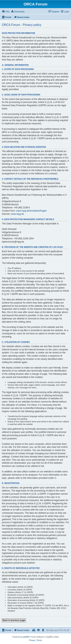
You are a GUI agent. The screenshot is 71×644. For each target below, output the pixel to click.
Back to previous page (14, 620)
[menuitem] (6, 12)
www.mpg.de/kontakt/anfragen (31, 211)
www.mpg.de (17, 214)
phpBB (26, 637)
